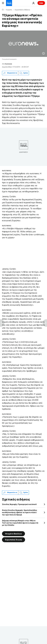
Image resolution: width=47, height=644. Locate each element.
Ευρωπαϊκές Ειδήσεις (22, 10)
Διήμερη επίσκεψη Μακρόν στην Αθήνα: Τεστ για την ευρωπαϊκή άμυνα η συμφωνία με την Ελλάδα (20, 523)
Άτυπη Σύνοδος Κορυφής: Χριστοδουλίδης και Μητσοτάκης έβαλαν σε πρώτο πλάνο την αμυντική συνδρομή (20, 512)
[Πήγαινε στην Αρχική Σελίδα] (9, 3)
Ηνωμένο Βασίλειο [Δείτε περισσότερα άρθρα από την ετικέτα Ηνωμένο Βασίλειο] (13, 534)
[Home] (3, 10)
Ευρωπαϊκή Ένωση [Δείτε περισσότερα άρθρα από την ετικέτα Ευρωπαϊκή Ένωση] (14, 540)
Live (41, 3)
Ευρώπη (9, 10)
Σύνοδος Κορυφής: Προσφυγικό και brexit (19, 504)
